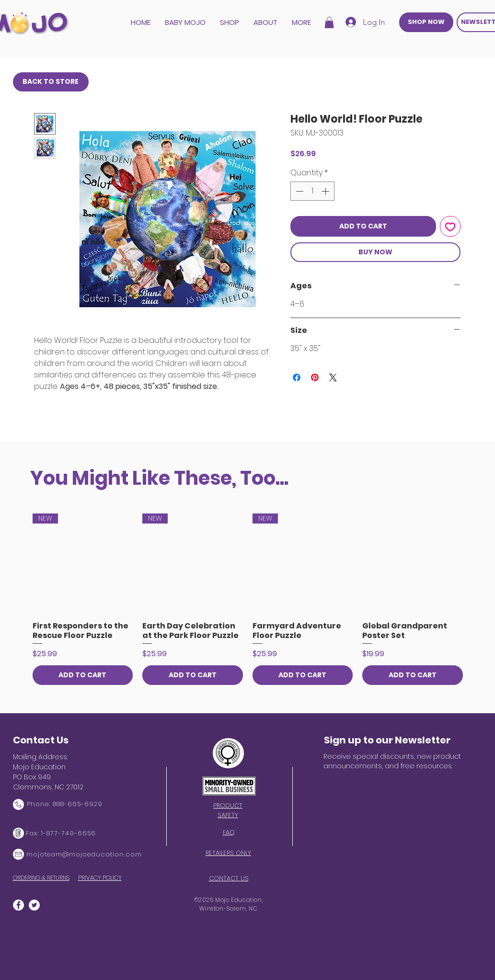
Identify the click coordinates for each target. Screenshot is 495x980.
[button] (329, 23)
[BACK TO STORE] (51, 82)
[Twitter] (34, 905)
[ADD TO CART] (83, 675)
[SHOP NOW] (426, 22)
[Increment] (326, 191)
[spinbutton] (312, 191)
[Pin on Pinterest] (315, 377)
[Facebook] (18, 905)
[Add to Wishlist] (450, 226)
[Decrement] (299, 191)
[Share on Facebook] (297, 377)
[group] (248, 599)
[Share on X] (333, 377)
